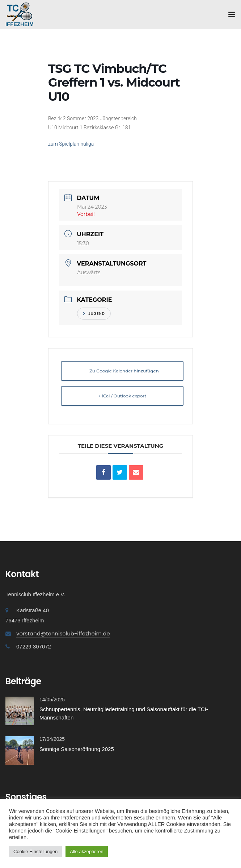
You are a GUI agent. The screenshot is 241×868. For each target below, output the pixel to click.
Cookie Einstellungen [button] (35, 852)
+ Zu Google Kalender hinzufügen (122, 371)
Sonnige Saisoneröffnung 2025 (77, 749)
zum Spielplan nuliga (71, 144)
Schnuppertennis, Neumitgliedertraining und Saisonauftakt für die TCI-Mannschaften (124, 713)
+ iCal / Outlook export (122, 396)
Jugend (94, 314)
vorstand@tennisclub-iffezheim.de (63, 633)
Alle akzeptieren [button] (87, 852)
